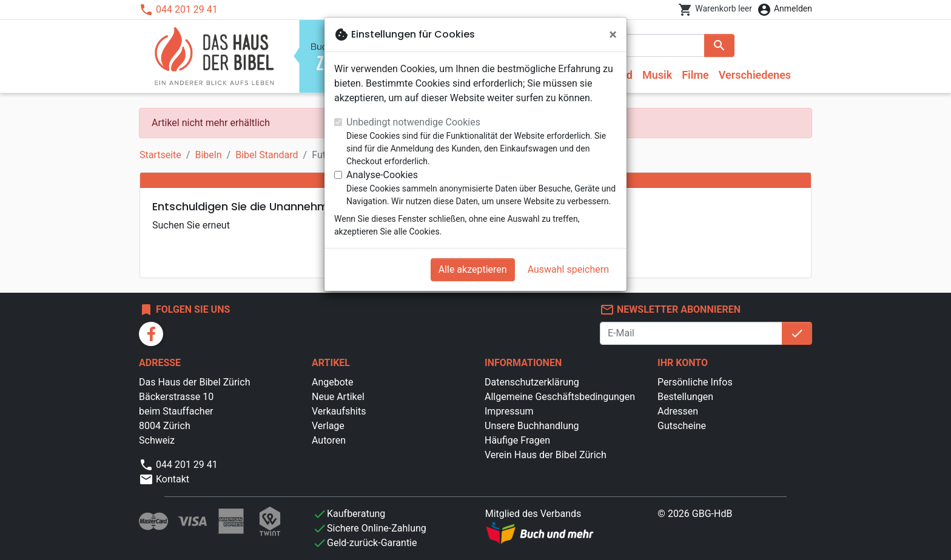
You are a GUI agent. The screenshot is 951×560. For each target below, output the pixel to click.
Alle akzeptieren (473, 269)
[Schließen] (613, 35)
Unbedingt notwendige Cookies (413, 122)
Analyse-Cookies (382, 175)
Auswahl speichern (568, 269)
